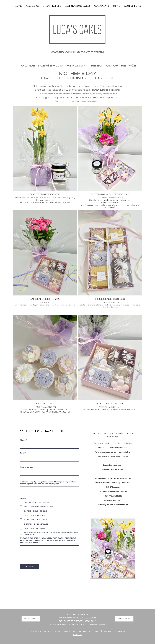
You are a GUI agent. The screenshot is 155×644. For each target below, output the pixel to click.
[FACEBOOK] (124, 619)
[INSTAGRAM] (31, 619)
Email (22, 453)
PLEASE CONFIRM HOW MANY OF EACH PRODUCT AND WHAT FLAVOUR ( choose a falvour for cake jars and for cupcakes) (48, 540)
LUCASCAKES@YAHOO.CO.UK (67, 624)
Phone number (27, 467)
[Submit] (30, 567)
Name (23, 440)
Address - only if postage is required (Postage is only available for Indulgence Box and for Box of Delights (48, 483)
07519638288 (96, 624)
